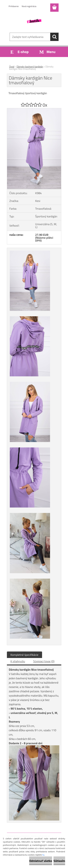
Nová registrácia (29, 6)
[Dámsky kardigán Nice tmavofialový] (34, 110)
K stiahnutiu (18, 661)
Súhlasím (59, 861)
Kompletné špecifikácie (24, 655)
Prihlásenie (14, 6)
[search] (54, 37)
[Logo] (34, 21)
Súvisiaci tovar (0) (44, 661)
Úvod (12, 67)
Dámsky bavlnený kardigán (30, 67)
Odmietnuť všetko (41, 861)
